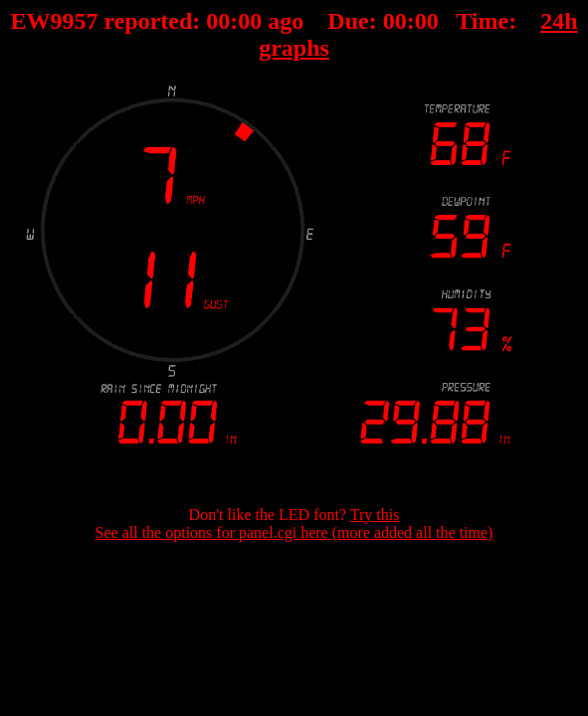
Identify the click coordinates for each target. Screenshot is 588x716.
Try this (375, 515)
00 (218, 21)
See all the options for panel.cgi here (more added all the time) (294, 533)
